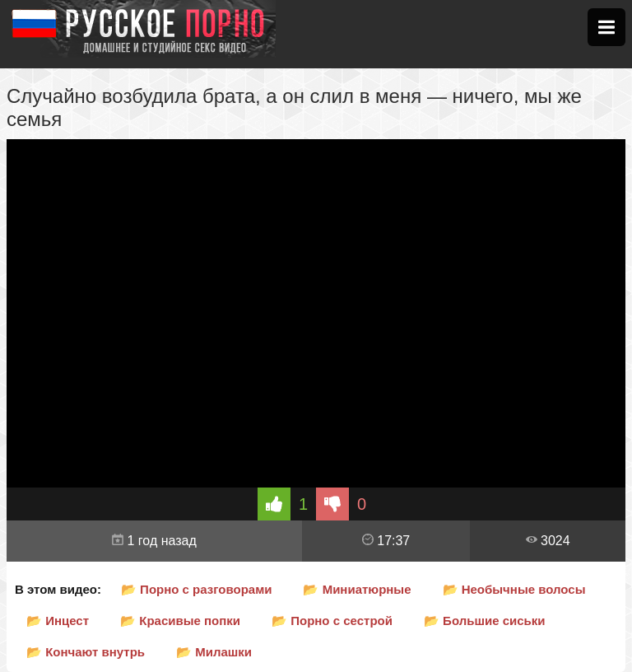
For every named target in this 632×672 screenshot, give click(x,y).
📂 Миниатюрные (357, 589)
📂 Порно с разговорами (197, 589)
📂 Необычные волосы (514, 589)
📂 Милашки (214, 652)
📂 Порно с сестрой (332, 621)
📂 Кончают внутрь (86, 652)
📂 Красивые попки (180, 621)
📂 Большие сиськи (485, 621)
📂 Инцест (58, 621)
